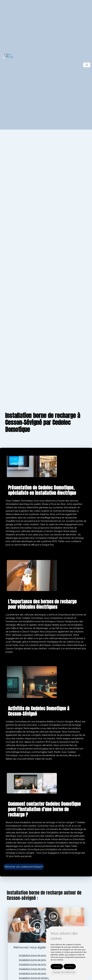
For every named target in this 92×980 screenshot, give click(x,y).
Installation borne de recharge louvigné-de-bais (44, 973)
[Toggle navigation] (87, 65)
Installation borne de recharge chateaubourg (42, 964)
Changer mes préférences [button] (64, 972)
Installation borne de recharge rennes (38, 969)
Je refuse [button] (70, 966)
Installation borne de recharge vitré (37, 960)
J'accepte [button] (57, 966)
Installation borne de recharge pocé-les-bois (42, 955)
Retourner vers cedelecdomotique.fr (24, 867)
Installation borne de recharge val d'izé (39, 978)
